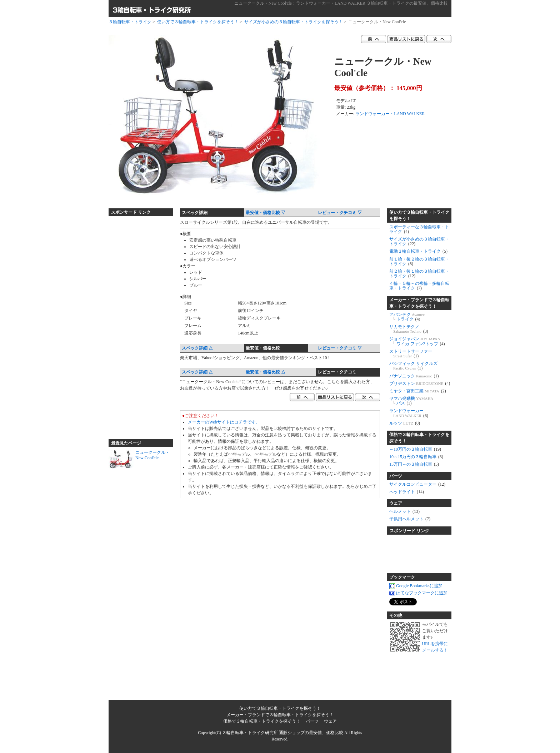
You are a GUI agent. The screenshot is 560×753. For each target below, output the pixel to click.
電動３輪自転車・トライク (418, 251)
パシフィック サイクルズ (413, 366)
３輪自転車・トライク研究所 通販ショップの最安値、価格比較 (283, 733)
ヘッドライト (407, 492)
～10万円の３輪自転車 (415, 449)
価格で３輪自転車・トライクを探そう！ (419, 438)
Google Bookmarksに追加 (416, 586)
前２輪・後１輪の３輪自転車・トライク (419, 274)
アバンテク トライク (407, 317)
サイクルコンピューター (417, 484)
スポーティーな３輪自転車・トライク (419, 229)
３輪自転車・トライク (130, 22)
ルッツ (405, 423)
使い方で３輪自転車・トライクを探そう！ (198, 22)
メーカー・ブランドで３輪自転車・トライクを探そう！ (419, 303)
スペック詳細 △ (197, 348)
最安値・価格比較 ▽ (266, 213)
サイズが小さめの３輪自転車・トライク (419, 241)
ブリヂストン (420, 383)
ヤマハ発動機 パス (411, 401)
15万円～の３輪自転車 (414, 464)
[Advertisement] (137, 325)
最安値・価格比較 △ (266, 372)
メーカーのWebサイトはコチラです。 (224, 422)
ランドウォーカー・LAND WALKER (390, 114)
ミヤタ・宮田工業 (418, 391)
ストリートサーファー (411, 354)
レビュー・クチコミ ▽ (340, 213)
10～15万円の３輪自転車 (416, 457)
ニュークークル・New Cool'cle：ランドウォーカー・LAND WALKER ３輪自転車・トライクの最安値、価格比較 (341, 3)
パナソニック (414, 376)
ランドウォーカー (409, 413)
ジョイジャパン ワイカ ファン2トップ (417, 341)
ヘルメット (404, 511)
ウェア (396, 503)
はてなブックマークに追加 (418, 593)
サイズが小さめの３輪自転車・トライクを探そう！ (294, 22)
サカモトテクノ (409, 329)
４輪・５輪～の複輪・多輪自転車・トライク (419, 286)
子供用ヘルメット (410, 519)
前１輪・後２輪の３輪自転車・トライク (419, 261)
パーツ (396, 476)
